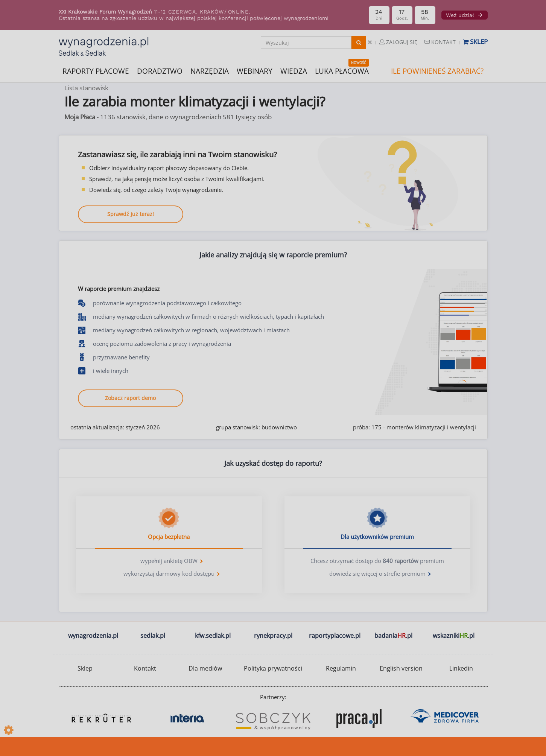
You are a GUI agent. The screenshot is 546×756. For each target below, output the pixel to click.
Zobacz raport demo (130, 398)
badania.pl (393, 636)
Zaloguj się (398, 42)
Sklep (475, 42)
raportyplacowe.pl (335, 636)
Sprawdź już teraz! (131, 214)
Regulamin (341, 668)
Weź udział (465, 15)
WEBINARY (255, 71)
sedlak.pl (153, 636)
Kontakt (440, 42)
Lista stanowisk (86, 88)
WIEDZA (294, 71)
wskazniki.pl (454, 636)
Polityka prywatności (273, 668)
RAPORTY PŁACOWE (96, 71)
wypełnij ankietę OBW (169, 561)
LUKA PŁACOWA (342, 71)
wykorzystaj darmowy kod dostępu (169, 573)
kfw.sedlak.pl (213, 636)
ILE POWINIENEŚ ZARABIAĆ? (437, 71)
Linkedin (461, 668)
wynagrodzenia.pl (93, 636)
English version (401, 668)
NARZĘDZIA (210, 71)
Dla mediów (205, 668)
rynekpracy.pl (273, 636)
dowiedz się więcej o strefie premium (377, 573)
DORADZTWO (160, 71)
